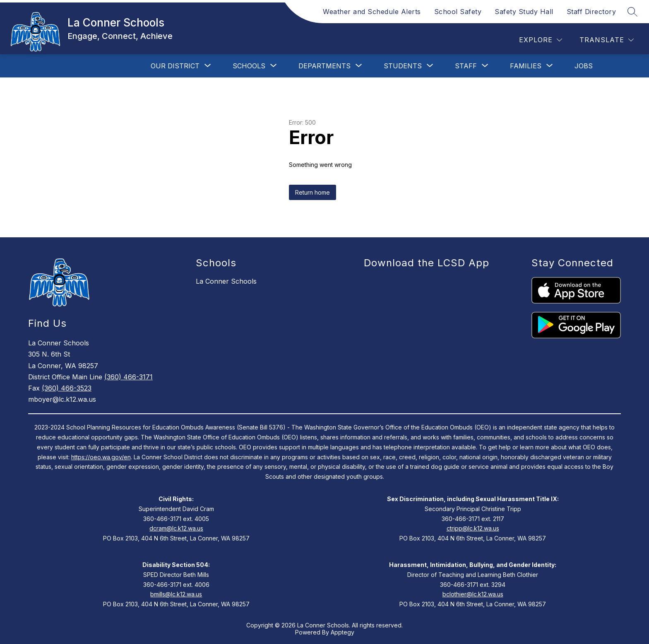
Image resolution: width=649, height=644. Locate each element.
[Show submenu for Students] (403, 66)
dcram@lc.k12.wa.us (176, 528)
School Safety (458, 12)
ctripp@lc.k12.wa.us (473, 528)
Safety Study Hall (524, 12)
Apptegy (343, 632)
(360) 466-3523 (67, 388)
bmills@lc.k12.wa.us (176, 594)
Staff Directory (591, 12)
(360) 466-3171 (129, 377)
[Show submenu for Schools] (249, 66)
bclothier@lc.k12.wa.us (473, 594)
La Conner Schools (226, 281)
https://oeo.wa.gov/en (101, 457)
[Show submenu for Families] (526, 66)
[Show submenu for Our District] (175, 66)
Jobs (584, 66)
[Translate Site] (607, 40)
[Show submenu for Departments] (324, 66)
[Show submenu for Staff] (466, 66)
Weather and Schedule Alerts (372, 12)
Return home (312, 192)
